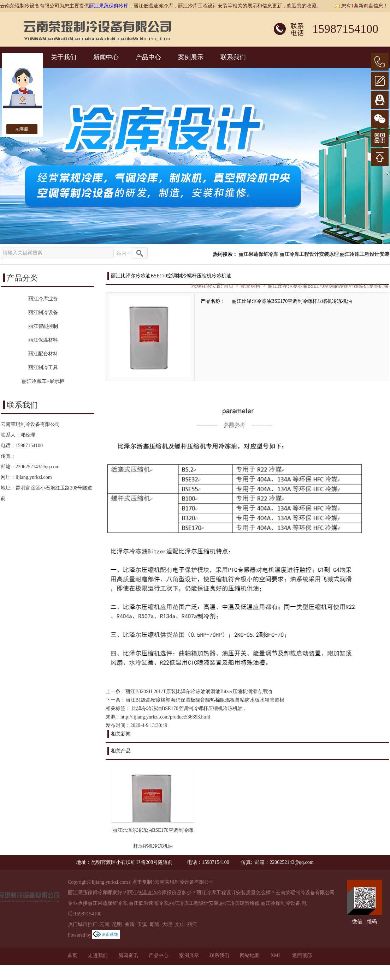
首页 (229, 286)
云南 (105, 924)
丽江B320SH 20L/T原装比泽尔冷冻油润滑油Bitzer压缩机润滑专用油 (199, 692)
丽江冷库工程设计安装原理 (309, 254)
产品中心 (148, 57)
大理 (167, 924)
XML (276, 955)
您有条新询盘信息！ (361, 6)
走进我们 (98, 955)
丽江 (192, 924)
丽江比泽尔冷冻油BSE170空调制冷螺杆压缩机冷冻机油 (328, 286)
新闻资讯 (128, 955)
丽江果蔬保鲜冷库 (109, 6)
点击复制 (142, 882)
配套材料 (250, 286)
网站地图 (250, 955)
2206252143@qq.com (38, 467)
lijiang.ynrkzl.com (34, 477)
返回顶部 (302, 955)
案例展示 (191, 57)
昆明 (117, 924)
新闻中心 (106, 57)
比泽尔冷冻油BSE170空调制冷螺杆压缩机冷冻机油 (187, 708)
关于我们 (64, 57)
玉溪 (142, 924)
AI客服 (22, 129)
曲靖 (130, 924)
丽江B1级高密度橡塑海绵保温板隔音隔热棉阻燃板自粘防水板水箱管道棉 (205, 700)
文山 (180, 924)
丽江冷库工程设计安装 (365, 254)
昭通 (155, 924)
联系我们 (233, 57)
